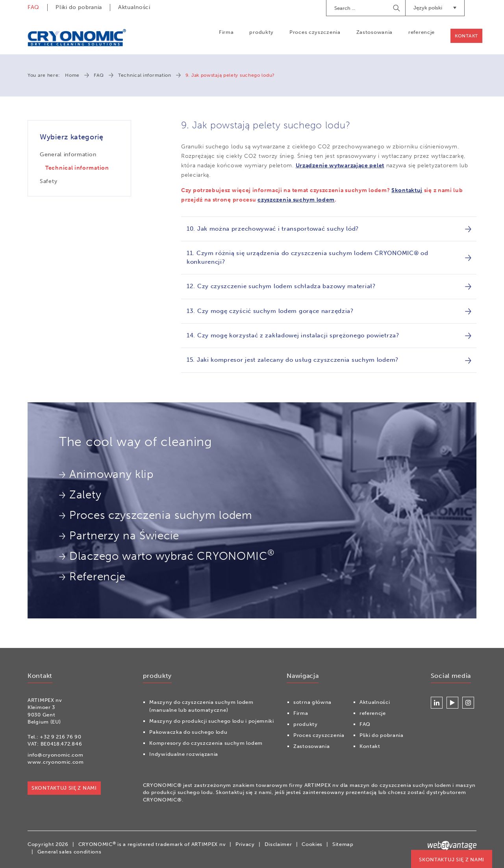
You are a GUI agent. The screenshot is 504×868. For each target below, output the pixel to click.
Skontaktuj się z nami (452, 860)
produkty (261, 32)
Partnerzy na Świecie (119, 536)
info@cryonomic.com (56, 755)
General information (68, 155)
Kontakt (466, 36)
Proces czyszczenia (315, 32)
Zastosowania (374, 32)
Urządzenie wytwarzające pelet (340, 166)
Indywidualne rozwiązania (184, 754)
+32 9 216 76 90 (61, 737)
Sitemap (343, 844)
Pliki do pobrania (79, 7)
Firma (226, 32)
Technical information (145, 75)
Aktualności (134, 7)
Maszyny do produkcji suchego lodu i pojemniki (212, 721)
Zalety (80, 495)
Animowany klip (106, 474)
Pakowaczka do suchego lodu (188, 732)
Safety (48, 181)
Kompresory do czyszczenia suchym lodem (206, 743)
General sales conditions (69, 852)
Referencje (92, 577)
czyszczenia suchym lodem (296, 200)
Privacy (245, 844)
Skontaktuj (407, 190)
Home (72, 75)
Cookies (312, 844)
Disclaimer (278, 844)
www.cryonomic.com (56, 762)
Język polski (435, 8)
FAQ (33, 7)
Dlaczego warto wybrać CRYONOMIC (167, 555)
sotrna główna (312, 702)
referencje (422, 32)
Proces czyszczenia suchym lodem (156, 515)
